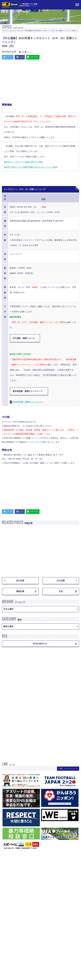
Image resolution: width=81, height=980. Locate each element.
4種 (21, 52)
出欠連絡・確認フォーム (24, 338)
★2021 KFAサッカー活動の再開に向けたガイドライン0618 (31, 167)
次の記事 (67, 581)
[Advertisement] (40, 82)
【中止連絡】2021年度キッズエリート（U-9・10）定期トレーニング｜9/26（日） (52, 31)
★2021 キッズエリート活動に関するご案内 (24, 162)
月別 (68, 591)
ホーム (5, 31)
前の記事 (14, 581)
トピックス (12, 31)
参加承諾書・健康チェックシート (28, 391)
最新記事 (26, 591)
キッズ (20, 31)
